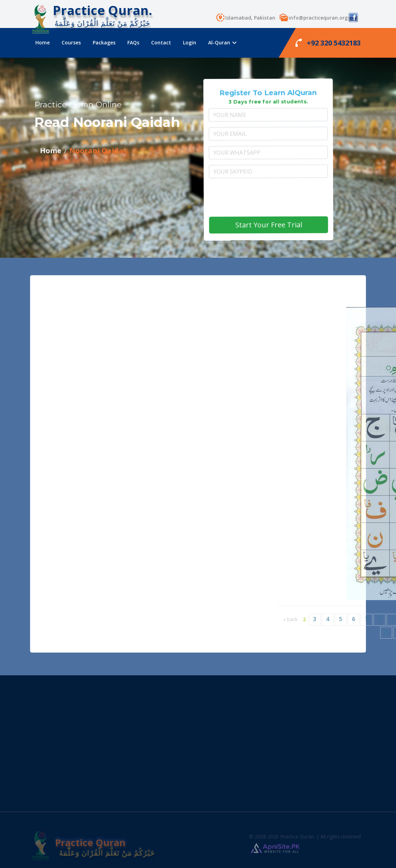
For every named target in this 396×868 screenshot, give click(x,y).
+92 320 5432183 (328, 43)
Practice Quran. (102, 10)
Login (190, 42)
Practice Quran (80, 847)
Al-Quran (222, 43)
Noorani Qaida (70, 151)
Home (43, 42)
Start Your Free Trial (281, 225)
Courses (71, 42)
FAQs (133, 42)
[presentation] (279, 198)
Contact (161, 42)
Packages (104, 42)
